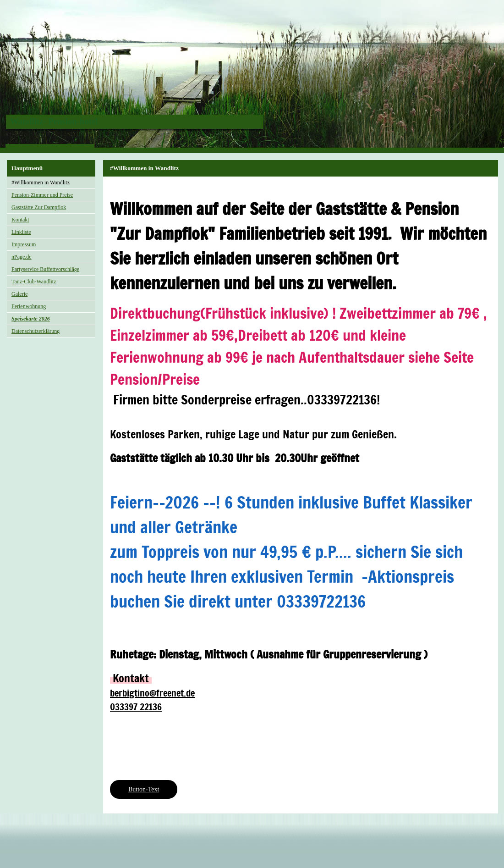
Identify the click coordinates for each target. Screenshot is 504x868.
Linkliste (21, 232)
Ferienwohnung (29, 306)
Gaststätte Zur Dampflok (39, 207)
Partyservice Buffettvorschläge (45, 269)
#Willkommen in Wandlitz (41, 182)
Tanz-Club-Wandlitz (34, 282)
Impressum (24, 244)
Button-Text (144, 789)
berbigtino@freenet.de (152, 693)
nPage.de (22, 257)
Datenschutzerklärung (36, 331)
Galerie (19, 294)
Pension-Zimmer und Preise (42, 195)
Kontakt (20, 220)
